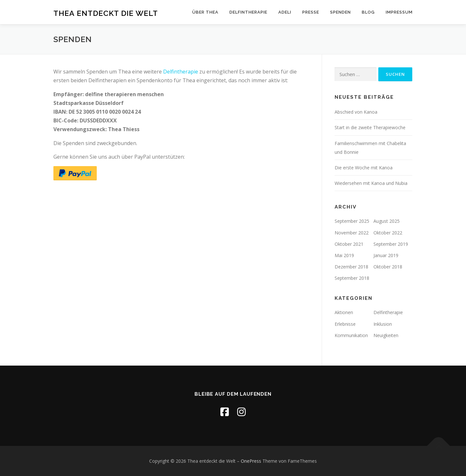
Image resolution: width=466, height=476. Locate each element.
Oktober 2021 (349, 244)
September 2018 (352, 278)
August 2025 (387, 221)
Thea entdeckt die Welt (106, 13)
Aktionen (344, 312)
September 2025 (352, 221)
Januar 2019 (386, 255)
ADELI (285, 12)
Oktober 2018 (388, 267)
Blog (368, 12)
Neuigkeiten (386, 335)
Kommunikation (351, 335)
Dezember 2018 (351, 267)
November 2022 (352, 233)
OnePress (251, 461)
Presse (311, 12)
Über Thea (205, 12)
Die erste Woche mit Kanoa (364, 168)
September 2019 (391, 244)
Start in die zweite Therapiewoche (370, 127)
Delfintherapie (248, 12)
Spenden (340, 12)
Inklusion (383, 324)
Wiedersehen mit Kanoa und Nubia (371, 183)
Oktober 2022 (388, 233)
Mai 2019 (344, 255)
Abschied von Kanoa (356, 112)
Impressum (399, 12)
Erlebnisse (345, 324)
